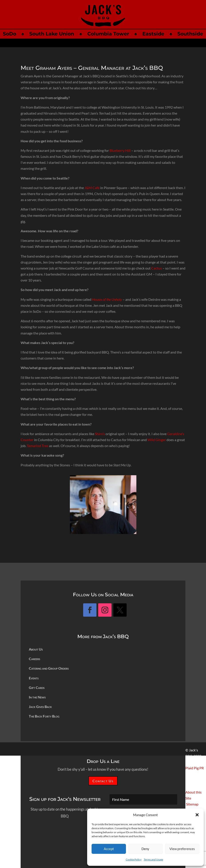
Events (34, 678)
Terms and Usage (153, 859)
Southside (190, 34)
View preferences (182, 849)
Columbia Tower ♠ (115, 34)
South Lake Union (52, 34)
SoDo (10, 34)
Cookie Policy (134, 859)
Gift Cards (37, 687)
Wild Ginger (157, 440)
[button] (197, 815)
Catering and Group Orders (49, 668)
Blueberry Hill (120, 150)
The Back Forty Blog (44, 716)
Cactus (157, 268)
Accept (109, 849)
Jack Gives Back (40, 707)
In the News (37, 697)
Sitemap (192, 804)
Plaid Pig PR (195, 768)
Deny (145, 849)
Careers (34, 659)
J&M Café (92, 188)
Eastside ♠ (160, 34)
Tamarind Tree (38, 446)
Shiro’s (100, 434)
